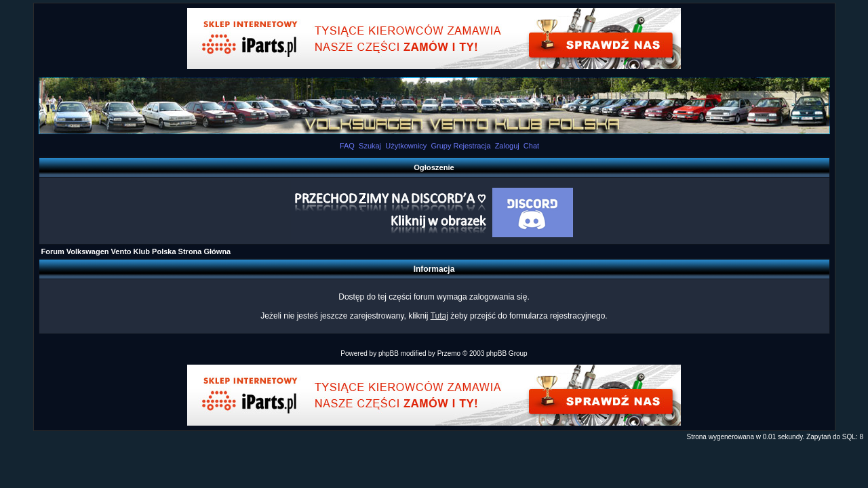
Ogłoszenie (434, 167)
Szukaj (370, 146)
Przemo (449, 353)
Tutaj (439, 316)
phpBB (389, 353)
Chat (531, 146)
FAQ (347, 146)
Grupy (441, 146)
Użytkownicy (406, 146)
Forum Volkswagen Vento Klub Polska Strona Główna (136, 251)
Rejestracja (472, 146)
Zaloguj (507, 146)
